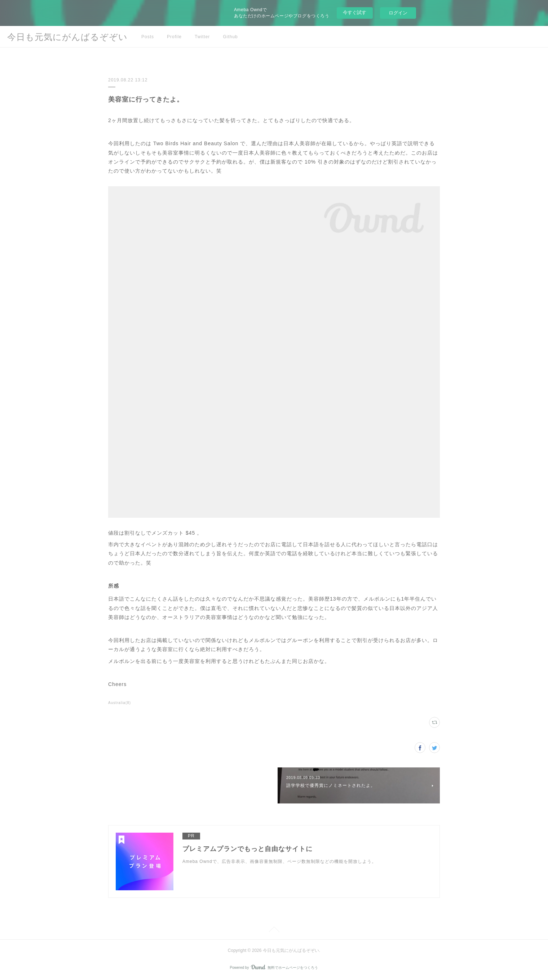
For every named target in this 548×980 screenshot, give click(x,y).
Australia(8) (120, 703)
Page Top (274, 931)
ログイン (398, 13)
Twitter (202, 37)
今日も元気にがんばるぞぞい (67, 37)
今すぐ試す (355, 12)
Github (230, 37)
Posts (148, 37)
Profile (174, 37)
